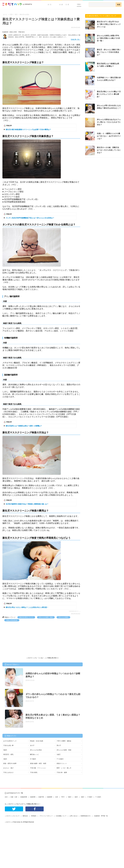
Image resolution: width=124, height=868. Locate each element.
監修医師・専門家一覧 (101, 816)
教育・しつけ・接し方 (64, 768)
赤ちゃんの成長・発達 (46, 617)
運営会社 (25, 816)
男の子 (59, 745)
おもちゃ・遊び (8, 768)
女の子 (32, 745)
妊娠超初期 (24, 797)
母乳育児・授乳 (8, 754)
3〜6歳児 (33, 759)
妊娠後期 (49, 797)
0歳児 (5, 750)
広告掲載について (61, 816)
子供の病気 (34, 772)
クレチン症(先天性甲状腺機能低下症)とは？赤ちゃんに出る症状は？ (30, 218)
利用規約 (34, 816)
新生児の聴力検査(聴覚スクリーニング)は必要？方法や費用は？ (28, 130)
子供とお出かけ (8, 772)
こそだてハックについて (12, 816)
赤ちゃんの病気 (63, 617)
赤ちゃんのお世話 (36, 750)
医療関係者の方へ (86, 816)
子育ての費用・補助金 (64, 741)
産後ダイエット (62, 763)
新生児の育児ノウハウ (26, 617)
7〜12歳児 (60, 759)
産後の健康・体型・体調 (38, 763)
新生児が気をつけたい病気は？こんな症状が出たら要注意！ (27, 607)
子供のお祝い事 (8, 745)
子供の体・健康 (62, 772)
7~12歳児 (98, 797)
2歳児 (5, 759)
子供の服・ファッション (38, 768)
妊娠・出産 (64, 4)
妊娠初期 (33, 797)
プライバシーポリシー (46, 816)
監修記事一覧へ (76, 39)
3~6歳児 (90, 797)
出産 (57, 797)
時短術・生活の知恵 (37, 741)
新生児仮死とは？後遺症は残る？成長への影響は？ (24, 426)
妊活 (50, 4)
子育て (79, 4)
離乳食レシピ (34, 754)
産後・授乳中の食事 (10, 763)
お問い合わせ (74, 816)
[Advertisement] (21, 640)
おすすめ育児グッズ (10, 741)
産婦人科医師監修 (12, 620)
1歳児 (59, 754)
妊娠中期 (41, 797)
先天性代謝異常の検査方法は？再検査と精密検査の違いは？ (27, 504)
